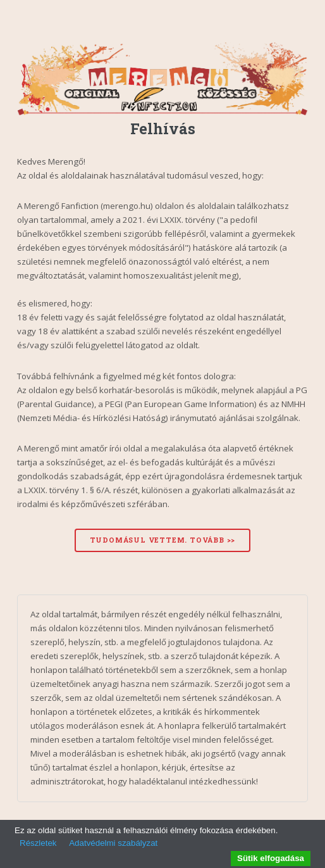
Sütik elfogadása (271, 858)
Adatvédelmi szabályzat (113, 843)
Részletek (38, 843)
